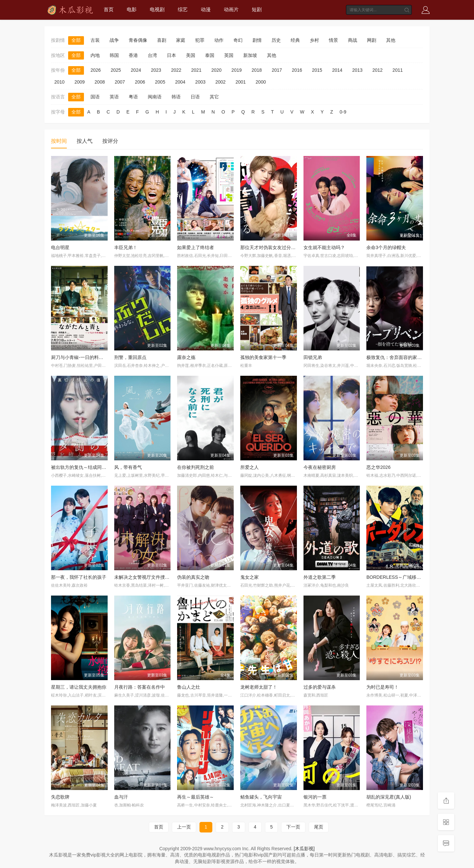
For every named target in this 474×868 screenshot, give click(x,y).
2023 (156, 70)
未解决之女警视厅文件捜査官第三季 (151, 577)
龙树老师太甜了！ (259, 687)
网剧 (372, 40)
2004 (180, 82)
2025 (116, 70)
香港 (133, 55)
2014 (337, 70)
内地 (95, 55)
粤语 (133, 97)
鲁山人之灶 (189, 687)
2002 (220, 82)
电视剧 (157, 9)
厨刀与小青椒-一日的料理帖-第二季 (87, 357)
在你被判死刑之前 (196, 467)
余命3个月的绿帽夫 (386, 247)
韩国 (114, 55)
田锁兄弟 (313, 357)
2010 (59, 82)
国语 (95, 97)
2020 (216, 70)
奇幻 (238, 40)
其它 (214, 97)
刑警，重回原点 (130, 357)
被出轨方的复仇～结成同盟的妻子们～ (90, 467)
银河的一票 (315, 797)
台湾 (152, 55)
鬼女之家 (250, 577)
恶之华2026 (378, 467)
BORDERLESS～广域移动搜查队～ (403, 577)
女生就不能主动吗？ (324, 247)
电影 (132, 9)
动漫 (206, 9)
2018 (257, 70)
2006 (140, 82)
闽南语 (155, 97)
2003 (200, 82)
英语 (114, 97)
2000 (261, 82)
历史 (276, 40)
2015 (317, 70)
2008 (100, 82)
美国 (191, 55)
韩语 (176, 97)
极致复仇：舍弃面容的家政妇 (396, 357)
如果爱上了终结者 (196, 247)
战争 (114, 40)
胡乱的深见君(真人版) (389, 797)
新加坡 (250, 55)
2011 (397, 70)
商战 (353, 40)
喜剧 (162, 40)
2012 (377, 70)
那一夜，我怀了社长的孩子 (79, 577)
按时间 (59, 141)
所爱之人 (250, 467)
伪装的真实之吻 (193, 577)
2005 (160, 82)
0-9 (343, 112)
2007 (120, 82)
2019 (237, 70)
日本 (171, 55)
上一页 (184, 827)
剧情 (257, 40)
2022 (176, 70)
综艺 (183, 9)
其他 (391, 40)
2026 (96, 70)
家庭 (181, 40)
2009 (79, 82)
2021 (196, 70)
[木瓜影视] (304, 849)
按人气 (85, 141)
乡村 (314, 40)
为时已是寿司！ (382, 687)
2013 (357, 70)
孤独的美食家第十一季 (263, 357)
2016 (297, 70)
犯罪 (200, 40)
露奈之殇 (186, 357)
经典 (295, 40)
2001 (240, 82)
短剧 (257, 9)
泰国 (210, 55)
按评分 (110, 141)
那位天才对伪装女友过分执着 (270, 247)
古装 (95, 40)
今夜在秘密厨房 (320, 467)
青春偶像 (138, 40)
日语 (195, 97)
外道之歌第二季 (320, 577)
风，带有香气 (128, 467)
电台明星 (60, 247)
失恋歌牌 (60, 797)
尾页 (319, 827)
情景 (333, 40)
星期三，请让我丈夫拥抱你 (79, 687)
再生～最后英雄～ (196, 797)
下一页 (293, 827)
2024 (136, 70)
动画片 (231, 9)
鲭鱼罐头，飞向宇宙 (261, 797)
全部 (76, 40)
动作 (219, 40)
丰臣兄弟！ (126, 247)
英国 (229, 55)
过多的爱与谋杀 (320, 687)
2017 (277, 70)
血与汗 (121, 797)
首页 (109, 9)
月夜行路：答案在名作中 (140, 687)
